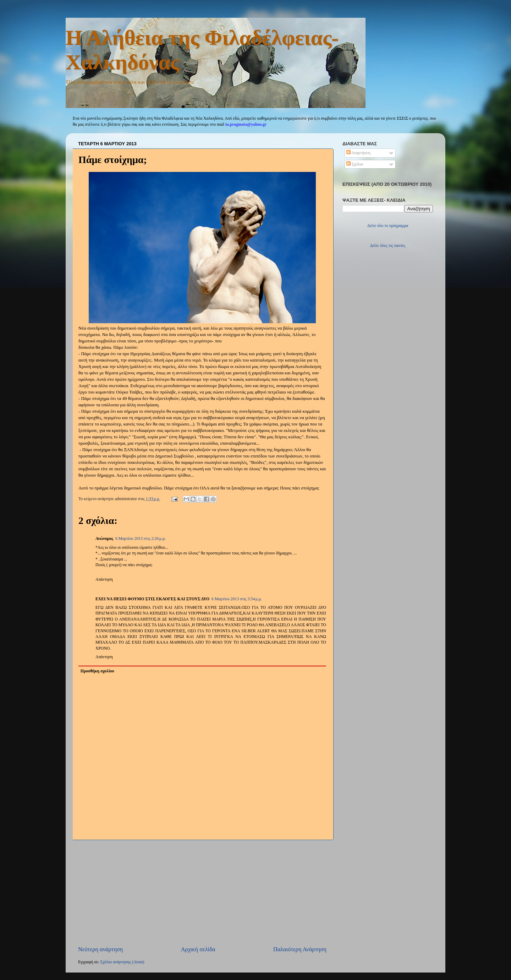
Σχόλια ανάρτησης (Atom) (122, 962)
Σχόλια (355, 164)
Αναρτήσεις (359, 153)
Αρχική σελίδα (198, 949)
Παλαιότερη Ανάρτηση (300, 949)
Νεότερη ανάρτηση (100, 949)
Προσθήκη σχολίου (97, 671)
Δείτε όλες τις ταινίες (388, 246)
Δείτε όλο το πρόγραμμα (388, 226)
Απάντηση (104, 580)
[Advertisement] (202, 893)
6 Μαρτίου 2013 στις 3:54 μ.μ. (237, 599)
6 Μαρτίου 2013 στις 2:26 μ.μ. (141, 539)
